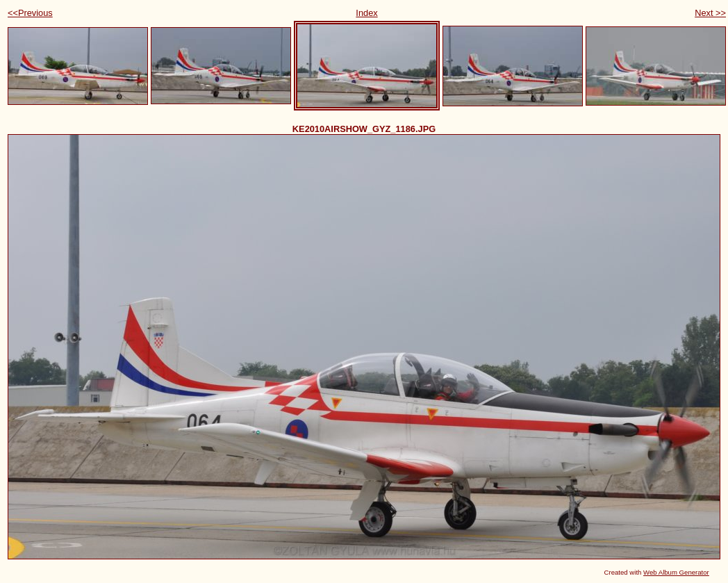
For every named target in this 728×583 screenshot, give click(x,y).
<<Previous (30, 13)
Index (366, 13)
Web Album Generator (676, 572)
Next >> (710, 13)
